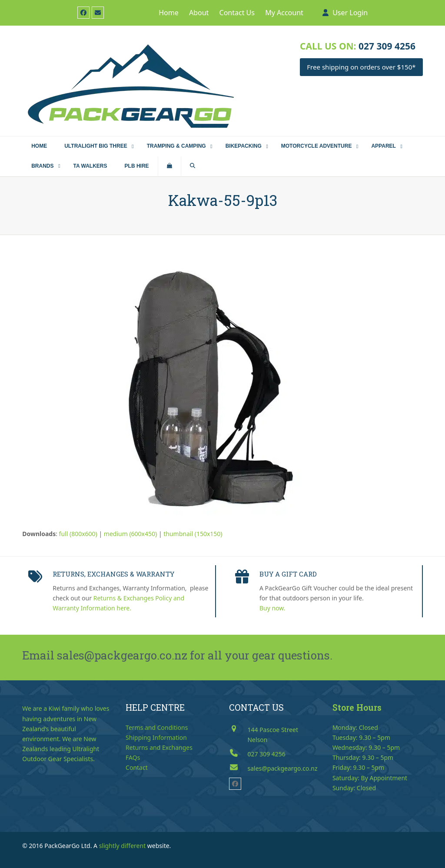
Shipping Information (156, 737)
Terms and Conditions (157, 727)
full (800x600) (78, 534)
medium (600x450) (130, 534)
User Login (350, 13)
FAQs (133, 757)
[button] (169, 166)
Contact (137, 767)
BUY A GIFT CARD (288, 574)
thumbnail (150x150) (193, 534)
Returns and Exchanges (159, 747)
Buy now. (272, 608)
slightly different (123, 846)
